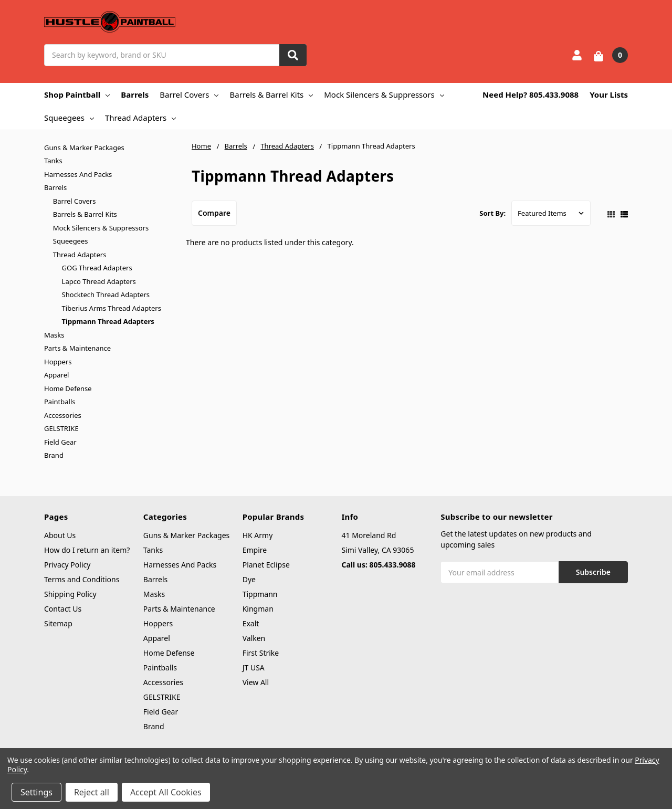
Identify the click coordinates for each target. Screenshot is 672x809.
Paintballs (60, 402)
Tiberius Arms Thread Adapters (112, 308)
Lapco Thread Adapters (99, 281)
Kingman (258, 609)
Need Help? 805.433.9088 (531, 94)
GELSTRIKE (61, 428)
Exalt (251, 623)
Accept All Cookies (166, 792)
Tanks (53, 161)
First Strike (261, 653)
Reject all (92, 792)
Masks (54, 335)
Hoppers (58, 362)
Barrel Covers (189, 94)
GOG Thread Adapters (97, 268)
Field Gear (60, 442)
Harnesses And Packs (78, 174)
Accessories (63, 415)
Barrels (135, 94)
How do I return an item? (87, 550)
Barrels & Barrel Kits (271, 94)
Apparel (56, 375)
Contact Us (63, 609)
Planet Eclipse (266, 565)
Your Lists (609, 94)
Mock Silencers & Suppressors (384, 94)
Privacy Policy (67, 565)
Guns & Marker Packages (84, 148)
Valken (254, 638)
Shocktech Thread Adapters (106, 295)
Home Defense (68, 388)
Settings (36, 792)
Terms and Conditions (82, 579)
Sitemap (58, 623)
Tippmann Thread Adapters (108, 321)
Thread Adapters (140, 118)
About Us (60, 535)
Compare (214, 213)
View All (256, 682)
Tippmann (260, 594)
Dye (249, 579)
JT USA (254, 668)
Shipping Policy (70, 594)
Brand (54, 455)
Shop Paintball (77, 94)
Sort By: (492, 213)
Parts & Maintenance (77, 348)
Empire (255, 550)
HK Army (258, 535)
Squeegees (69, 118)
